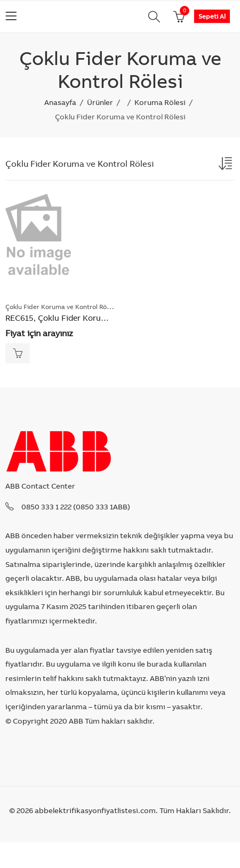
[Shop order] (227, 166)
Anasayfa (60, 102)
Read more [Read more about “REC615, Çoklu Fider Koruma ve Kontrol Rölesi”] (18, 353)
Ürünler (100, 102)
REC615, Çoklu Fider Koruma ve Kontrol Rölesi (92, 318)
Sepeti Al (212, 16)
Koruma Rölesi (160, 102)
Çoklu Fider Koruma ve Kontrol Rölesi (61, 307)
